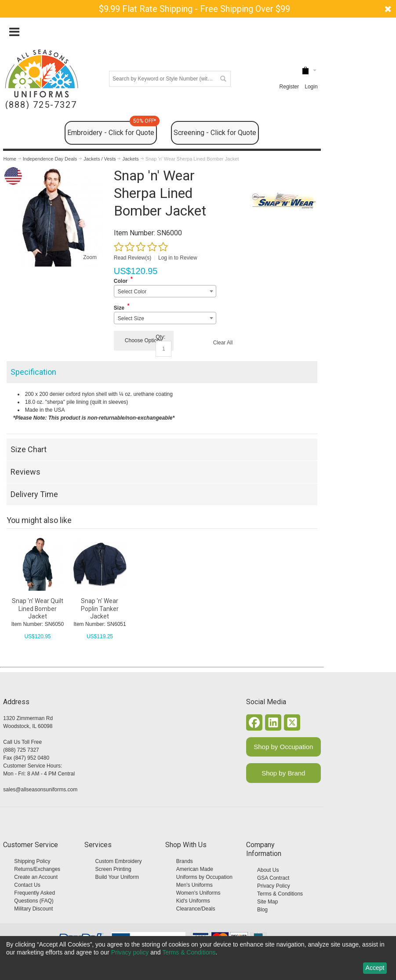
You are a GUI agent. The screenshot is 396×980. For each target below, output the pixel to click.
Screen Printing (113, 869)
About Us (268, 870)
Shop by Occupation (283, 747)
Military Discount (33, 909)
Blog (262, 910)
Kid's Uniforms (193, 901)
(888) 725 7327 (21, 750)
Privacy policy (130, 952)
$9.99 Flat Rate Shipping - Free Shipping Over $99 (194, 9)
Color (121, 281)
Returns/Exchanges (37, 869)
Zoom (90, 257)
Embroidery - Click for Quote (112, 129)
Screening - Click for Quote (215, 133)
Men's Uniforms (194, 885)
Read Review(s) (133, 258)
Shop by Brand (283, 773)
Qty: (160, 337)
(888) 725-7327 (41, 105)
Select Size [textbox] (131, 318)
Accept (375, 968)
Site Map (267, 902)
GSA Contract (273, 878)
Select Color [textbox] (132, 292)
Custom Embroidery (119, 861)
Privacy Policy (274, 886)
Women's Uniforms (198, 893)
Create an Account (36, 877)
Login (311, 87)
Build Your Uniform (117, 877)
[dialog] (198, 958)
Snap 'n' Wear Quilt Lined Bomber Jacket (38, 608)
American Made (195, 869)
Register (289, 87)
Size (119, 308)
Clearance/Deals (196, 909)
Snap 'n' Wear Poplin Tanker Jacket (100, 608)
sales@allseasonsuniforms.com (40, 790)
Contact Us (27, 885)
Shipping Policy (32, 861)
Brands (185, 861)
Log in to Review (178, 258)
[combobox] (165, 291)
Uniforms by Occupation (204, 877)
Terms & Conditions (280, 894)
